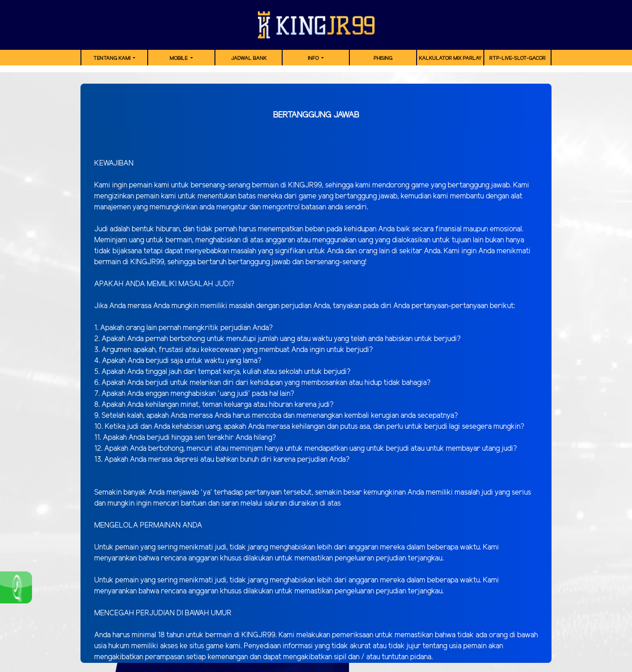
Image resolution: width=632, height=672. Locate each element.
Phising (383, 59)
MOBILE (179, 59)
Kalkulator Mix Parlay (450, 59)
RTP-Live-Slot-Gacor (517, 59)
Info (314, 59)
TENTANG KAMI (112, 59)
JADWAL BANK (249, 59)
